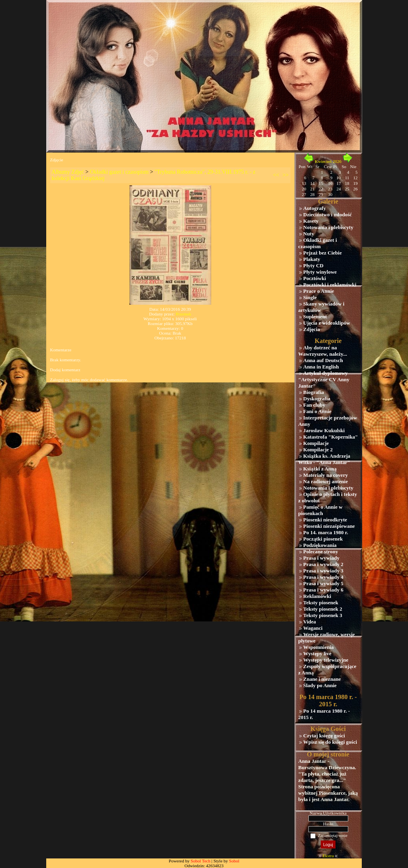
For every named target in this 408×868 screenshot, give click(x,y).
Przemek (183, 314)
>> (286, 175)
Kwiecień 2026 (328, 161)
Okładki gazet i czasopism (119, 172)
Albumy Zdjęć (68, 172)
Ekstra (328, 856)
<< (276, 175)
